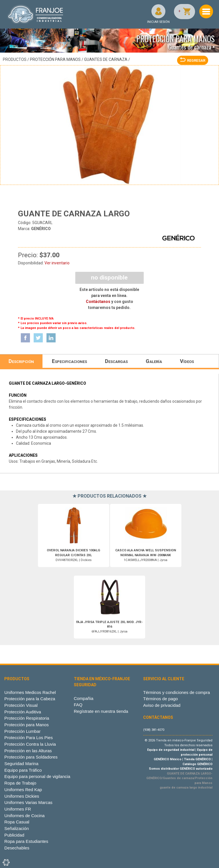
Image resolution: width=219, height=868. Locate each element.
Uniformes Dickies (22, 796)
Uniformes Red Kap (23, 790)
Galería (154, 361)
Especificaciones (69, 361)
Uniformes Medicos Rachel (30, 692)
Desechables (17, 848)
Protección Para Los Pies (29, 738)
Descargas (116, 361)
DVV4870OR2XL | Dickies (73, 555)
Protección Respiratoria (27, 718)
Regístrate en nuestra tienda (101, 711)
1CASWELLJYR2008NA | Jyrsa (146, 555)
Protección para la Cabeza (30, 699)
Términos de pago (161, 699)
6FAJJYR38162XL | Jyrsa (109, 627)
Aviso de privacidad (162, 705)
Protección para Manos (55, 59)
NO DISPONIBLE (109, 278)
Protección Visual (21, 705)
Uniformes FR (18, 809)
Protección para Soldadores (31, 757)
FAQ (78, 705)
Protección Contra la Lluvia (30, 744)
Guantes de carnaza (106, 59)
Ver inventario (57, 263)
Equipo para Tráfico (23, 770)
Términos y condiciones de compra (177, 692)
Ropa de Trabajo (20, 783)
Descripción (21, 361)
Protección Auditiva (23, 712)
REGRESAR (193, 60)
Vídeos (187, 361)
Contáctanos (98, 302)
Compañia (84, 698)
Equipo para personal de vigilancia (37, 776)
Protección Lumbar (22, 731)
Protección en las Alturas (28, 751)
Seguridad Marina (21, 764)
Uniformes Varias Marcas (28, 802)
